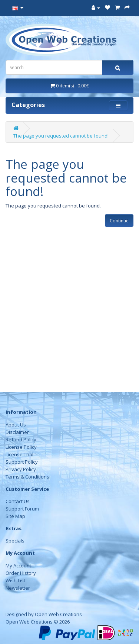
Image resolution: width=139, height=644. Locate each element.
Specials (15, 541)
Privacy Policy (21, 469)
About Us (16, 425)
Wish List (15, 580)
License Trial (19, 454)
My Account (18, 566)
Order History (21, 573)
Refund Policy (21, 439)
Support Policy (22, 462)
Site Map (15, 516)
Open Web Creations (58, 614)
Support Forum (22, 509)
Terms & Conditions (27, 477)
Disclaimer (17, 432)
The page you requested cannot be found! (61, 136)
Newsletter (18, 588)
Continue (119, 221)
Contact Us (18, 501)
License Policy (21, 447)
